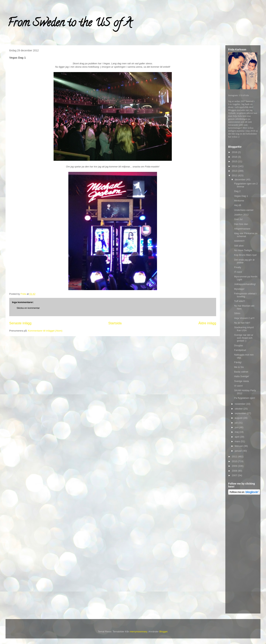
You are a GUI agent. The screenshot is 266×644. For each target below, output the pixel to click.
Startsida (115, 323)
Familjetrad (240, 350)
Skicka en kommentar (28, 308)
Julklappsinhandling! (245, 284)
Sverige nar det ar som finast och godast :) (244, 338)
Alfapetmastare (242, 229)
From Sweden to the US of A (70, 24)
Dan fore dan (241, 224)
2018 (235, 152)
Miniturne (239, 201)
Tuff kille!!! (239, 301)
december (240, 180)
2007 (235, 475)
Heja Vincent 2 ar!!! (244, 318)
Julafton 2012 (241, 215)
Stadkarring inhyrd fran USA (244, 329)
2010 (235, 461)
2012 (235, 175)
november (240, 404)
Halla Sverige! (242, 376)
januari (239, 451)
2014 (235, 166)
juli (237, 423)
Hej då (238, 205)
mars (238, 441)
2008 (235, 471)
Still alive (239, 246)
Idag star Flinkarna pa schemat (246, 235)
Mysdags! (239, 289)
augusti (239, 418)
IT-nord (238, 272)
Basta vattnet (241, 372)
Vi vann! (238, 386)
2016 (235, 157)
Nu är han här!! (242, 323)
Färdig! (238, 362)
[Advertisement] (243, 555)
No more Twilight (243, 250)
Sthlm (237, 313)
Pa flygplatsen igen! (244, 398)
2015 (235, 161)
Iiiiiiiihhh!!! (239, 241)
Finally (238, 267)
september (241, 413)
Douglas (238, 345)
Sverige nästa (241, 381)
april (237, 437)
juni (237, 427)
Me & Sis (239, 367)
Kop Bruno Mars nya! (245, 255)
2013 (235, 171)
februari (239, 446)
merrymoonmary (139, 632)
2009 (235, 466)
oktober (239, 409)
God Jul (238, 219)
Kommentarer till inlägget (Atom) (45, 331)
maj (237, 432)
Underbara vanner (244, 210)
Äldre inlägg (207, 323)
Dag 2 (237, 191)
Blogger (163, 632)
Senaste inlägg (20, 323)
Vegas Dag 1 (241, 196)
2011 (235, 457)
